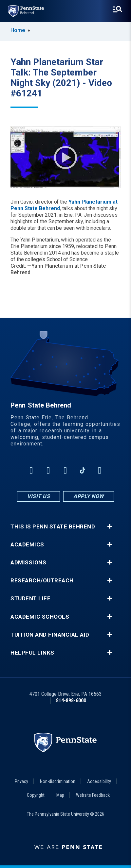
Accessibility (99, 781)
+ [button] (110, 526)
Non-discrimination (58, 781)
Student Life (30, 599)
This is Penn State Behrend (53, 527)
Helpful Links (32, 653)
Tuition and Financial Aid (50, 635)
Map (60, 795)
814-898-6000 (71, 701)
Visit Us (38, 496)
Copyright (36, 795)
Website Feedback (93, 795)
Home (18, 30)
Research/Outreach (42, 581)
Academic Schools (40, 617)
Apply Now (89, 496)
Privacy (21, 781)
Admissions (28, 563)
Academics (27, 545)
